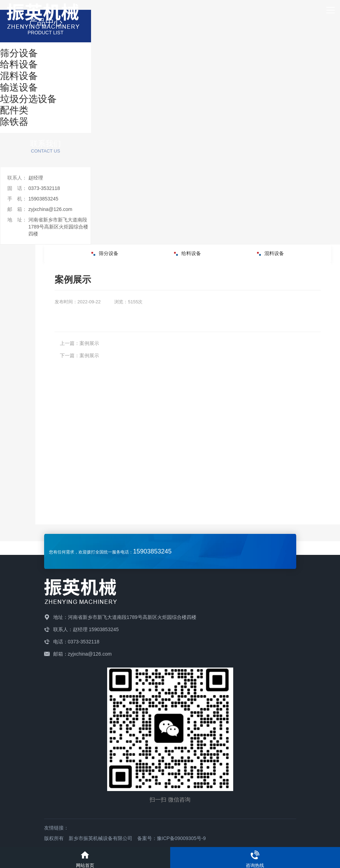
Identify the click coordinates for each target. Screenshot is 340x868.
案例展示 (89, 343)
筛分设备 (105, 253)
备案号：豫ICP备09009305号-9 (172, 838)
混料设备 (270, 253)
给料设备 (188, 253)
